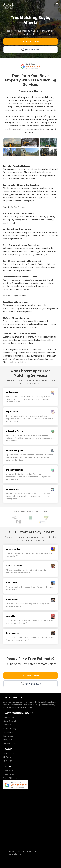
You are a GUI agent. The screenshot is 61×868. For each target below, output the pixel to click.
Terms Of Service (10, 778)
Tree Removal (9, 717)
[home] (8, 5)
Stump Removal (10, 721)
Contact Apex (9, 774)
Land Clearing (9, 736)
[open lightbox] (12, 143)
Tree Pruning (8, 725)
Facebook (10, 753)
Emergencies (8, 740)
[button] (57, 4)
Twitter (9, 757)
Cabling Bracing (10, 729)
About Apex (8, 771)
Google (9, 761)
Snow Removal (9, 743)
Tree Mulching (9, 732)
